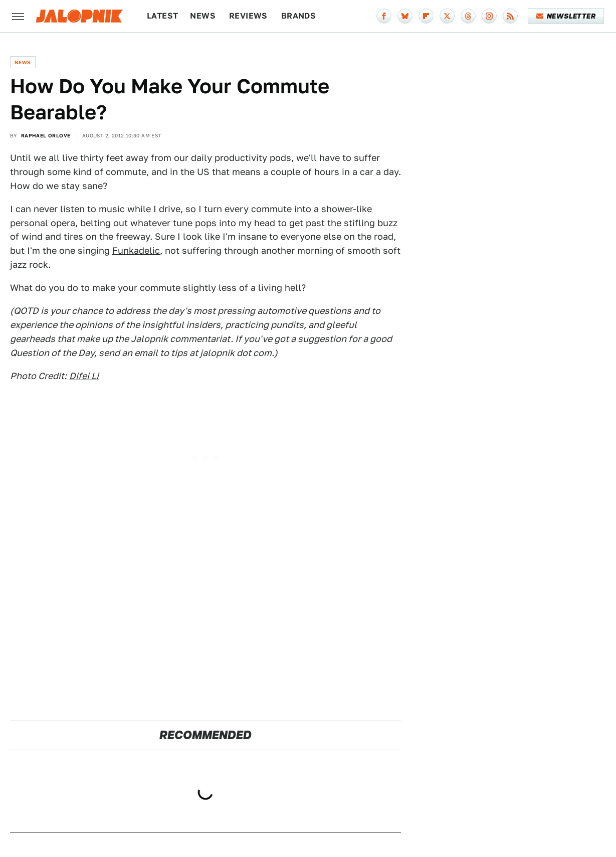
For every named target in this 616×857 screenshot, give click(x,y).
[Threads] (468, 16)
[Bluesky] (405, 16)
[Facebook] (384, 16)
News (203, 16)
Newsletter (566, 16)
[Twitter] (447, 16)
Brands (298, 16)
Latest (162, 16)
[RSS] (510, 16)
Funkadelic (136, 250)
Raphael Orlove (46, 135)
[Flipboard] (426, 16)
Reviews (248, 16)
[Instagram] (489, 16)
